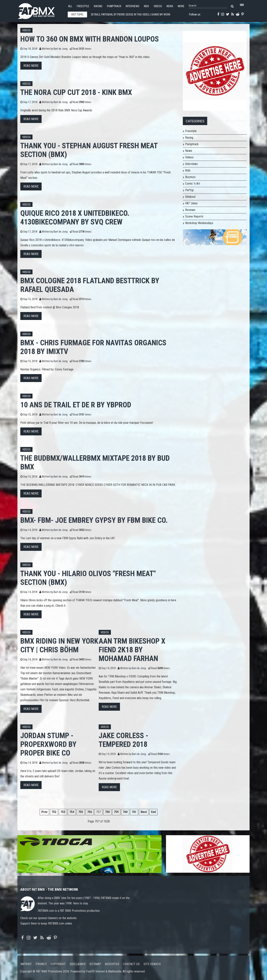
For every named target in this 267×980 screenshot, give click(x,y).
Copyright (58, 964)
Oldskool (190, 197)
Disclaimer (78, 964)
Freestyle (83, 6)
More (181, 6)
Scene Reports (194, 216)
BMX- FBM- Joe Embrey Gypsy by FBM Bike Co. (94, 520)
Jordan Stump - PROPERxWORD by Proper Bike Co (48, 744)
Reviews (190, 210)
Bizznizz (190, 177)
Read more (31, 66)
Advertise (112, 964)
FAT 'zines (191, 203)
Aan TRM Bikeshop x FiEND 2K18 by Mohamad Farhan (132, 650)
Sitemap (95, 964)
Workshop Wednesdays (199, 223)
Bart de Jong (61, 49)
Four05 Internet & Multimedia (104, 971)
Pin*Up (189, 190)
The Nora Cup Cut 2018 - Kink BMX (76, 92)
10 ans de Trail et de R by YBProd (76, 405)
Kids (146, 6)
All (70, 6)
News (170, 6)
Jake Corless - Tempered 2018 (123, 740)
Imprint (26, 964)
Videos (158, 6)
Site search (152, 964)
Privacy (41, 964)
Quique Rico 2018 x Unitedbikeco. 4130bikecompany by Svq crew (75, 217)
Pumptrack (114, 6)
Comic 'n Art (193, 184)
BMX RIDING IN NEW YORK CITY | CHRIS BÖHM (59, 645)
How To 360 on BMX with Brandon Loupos (90, 39)
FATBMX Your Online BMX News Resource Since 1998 (41, 10)
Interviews (133, 6)
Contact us (131, 964)
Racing (98, 6)
